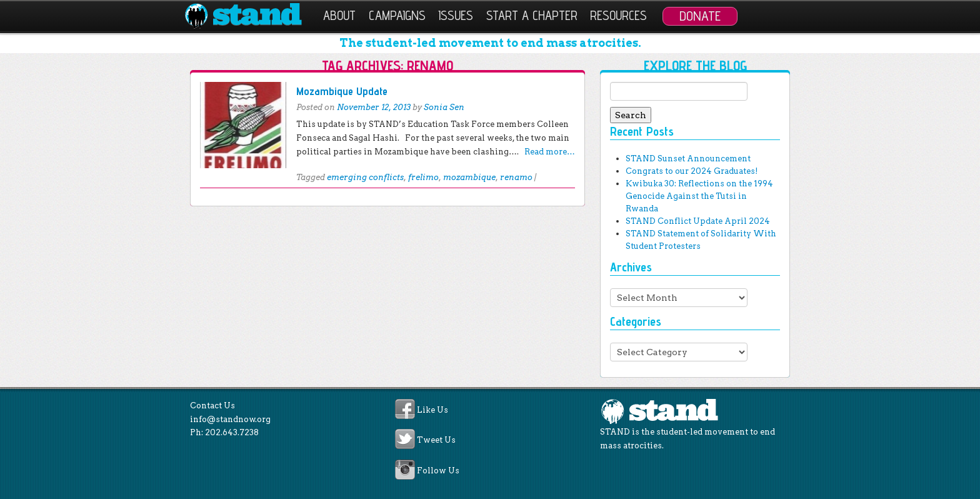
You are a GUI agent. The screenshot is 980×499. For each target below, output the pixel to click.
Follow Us (438, 471)
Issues (456, 15)
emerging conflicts (365, 177)
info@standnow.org (230, 419)
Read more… (550, 152)
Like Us (432, 410)
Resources (618, 15)
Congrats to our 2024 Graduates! (692, 171)
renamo (516, 177)
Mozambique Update (342, 91)
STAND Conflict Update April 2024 (698, 221)
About (339, 15)
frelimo (423, 177)
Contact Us (212, 406)
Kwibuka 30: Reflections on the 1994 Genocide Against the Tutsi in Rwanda (699, 196)
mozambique (469, 177)
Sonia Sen (444, 107)
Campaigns (397, 15)
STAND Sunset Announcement (688, 159)
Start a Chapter (532, 15)
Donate (700, 16)
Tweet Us (436, 441)
